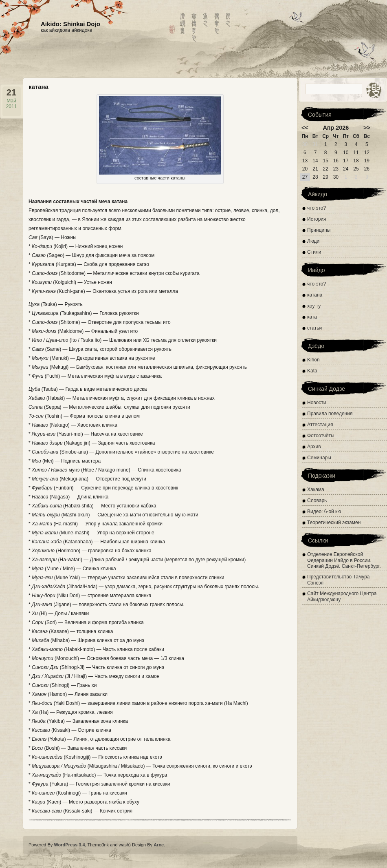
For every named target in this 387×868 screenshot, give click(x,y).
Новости (317, 403)
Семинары (319, 458)
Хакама (316, 489)
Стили (314, 252)
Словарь (317, 500)
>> (367, 128)
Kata (312, 371)
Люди (313, 241)
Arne (159, 845)
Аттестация (320, 425)
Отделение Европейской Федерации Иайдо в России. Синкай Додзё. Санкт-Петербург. (344, 560)
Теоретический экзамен (334, 523)
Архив (314, 447)
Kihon (313, 360)
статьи (314, 328)
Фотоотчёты (321, 436)
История (317, 219)
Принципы (319, 230)
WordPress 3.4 (69, 845)
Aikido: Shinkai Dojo (70, 24)
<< (305, 128)
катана (315, 295)
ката (312, 317)
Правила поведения (330, 414)
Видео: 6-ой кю (324, 511)
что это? (317, 208)
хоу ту (314, 306)
